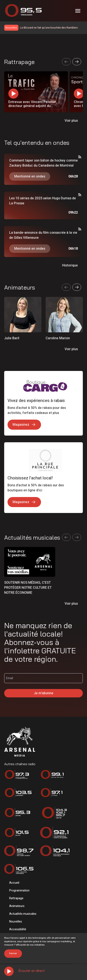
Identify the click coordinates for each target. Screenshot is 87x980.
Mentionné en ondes (30, 176)
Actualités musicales (23, 914)
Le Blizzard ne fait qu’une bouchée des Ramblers (49, 28)
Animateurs (17, 906)
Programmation (19, 891)
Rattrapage (16, 898)
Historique (70, 265)
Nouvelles (16, 922)
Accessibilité (18, 929)
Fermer (13, 953)
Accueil (14, 883)
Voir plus (71, 121)
